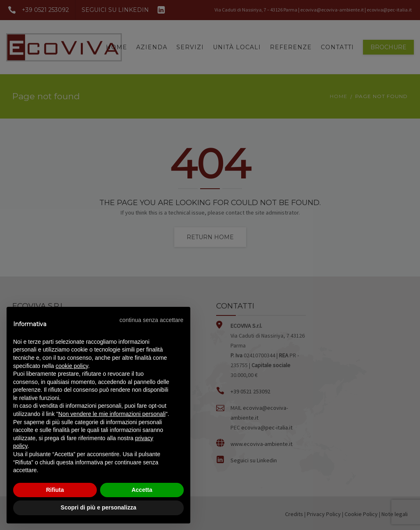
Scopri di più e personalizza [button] (98, 507)
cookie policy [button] (72, 366)
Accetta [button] (142, 490)
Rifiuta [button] (55, 490)
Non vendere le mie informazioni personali (112, 414)
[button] (151, 320)
